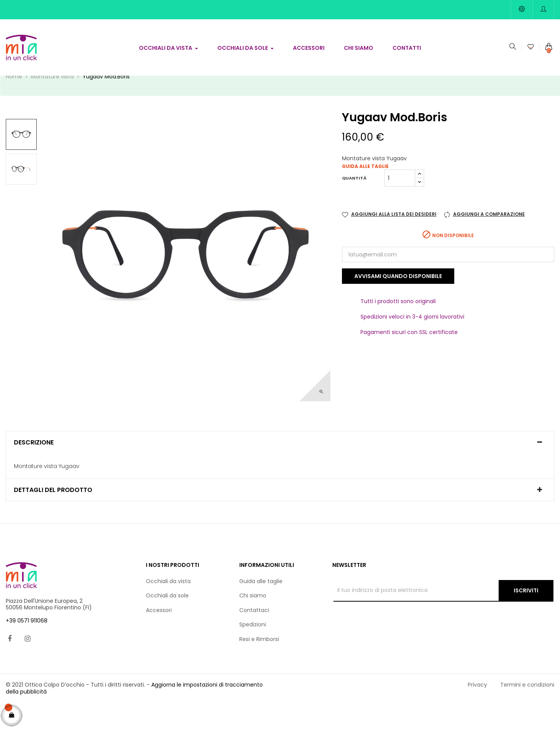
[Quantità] (400, 206)
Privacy (477, 712)
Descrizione (34, 470)
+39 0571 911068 (27, 648)
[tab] (280, 470)
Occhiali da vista (168, 609)
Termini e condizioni (527, 712)
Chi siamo (253, 623)
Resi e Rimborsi (259, 667)
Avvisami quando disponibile (398, 304)
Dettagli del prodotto (53, 517)
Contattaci (254, 638)
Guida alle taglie (365, 194)
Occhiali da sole (167, 623)
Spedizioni (253, 652)
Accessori (159, 638)
